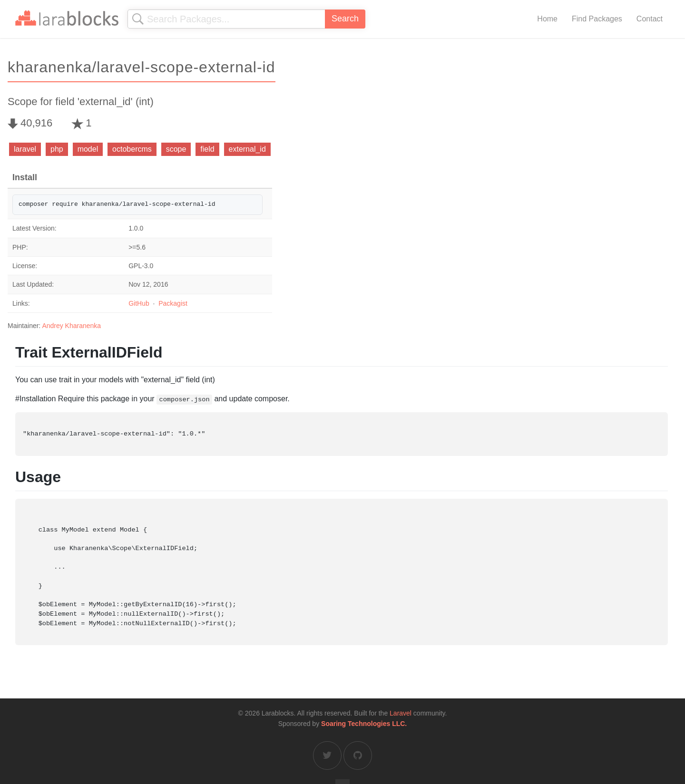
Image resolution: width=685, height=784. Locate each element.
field (207, 149)
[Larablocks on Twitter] (327, 755)
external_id (247, 149)
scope (176, 149)
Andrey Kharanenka (71, 326)
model (88, 149)
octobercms (132, 149)
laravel (25, 149)
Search (345, 19)
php (57, 149)
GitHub (139, 303)
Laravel (401, 713)
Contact (650, 19)
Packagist (173, 303)
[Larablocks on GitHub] (358, 755)
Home (547, 19)
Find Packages (597, 19)
